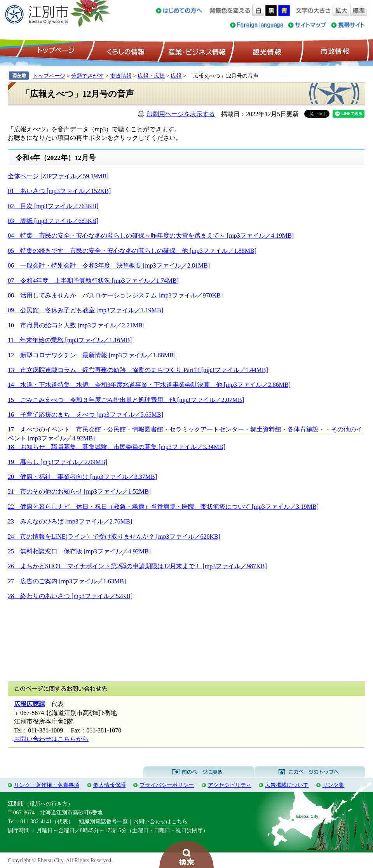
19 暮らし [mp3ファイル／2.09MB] (58, 462)
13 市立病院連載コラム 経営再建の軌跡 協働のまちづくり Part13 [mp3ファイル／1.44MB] (138, 370)
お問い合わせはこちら (160, 821)
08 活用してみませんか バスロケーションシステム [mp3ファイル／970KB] (115, 295)
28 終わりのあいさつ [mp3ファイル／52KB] (70, 596)
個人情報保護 (110, 785)
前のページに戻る (199, 772)
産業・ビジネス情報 (195, 51)
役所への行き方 (49, 804)
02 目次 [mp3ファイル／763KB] (53, 206)
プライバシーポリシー (167, 785)
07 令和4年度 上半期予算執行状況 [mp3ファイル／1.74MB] (93, 281)
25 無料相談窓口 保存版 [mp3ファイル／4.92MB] (79, 551)
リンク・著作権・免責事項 (47, 785)
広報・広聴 (151, 76)
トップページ (55, 51)
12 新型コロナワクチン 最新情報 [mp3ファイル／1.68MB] (92, 355)
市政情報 (334, 51)
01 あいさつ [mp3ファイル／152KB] (59, 191)
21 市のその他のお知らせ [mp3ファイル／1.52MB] (79, 491)
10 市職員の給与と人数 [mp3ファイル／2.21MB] (76, 325)
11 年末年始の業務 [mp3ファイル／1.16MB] (70, 340)
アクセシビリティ (230, 785)
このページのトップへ (310, 772)
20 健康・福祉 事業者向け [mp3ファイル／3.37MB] (82, 477)
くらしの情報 (125, 51)
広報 (176, 76)
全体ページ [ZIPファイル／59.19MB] (58, 176)
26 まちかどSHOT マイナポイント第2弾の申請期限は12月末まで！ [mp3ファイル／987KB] (137, 566)
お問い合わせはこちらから (51, 739)
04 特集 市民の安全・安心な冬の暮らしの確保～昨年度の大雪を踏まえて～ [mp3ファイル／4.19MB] (151, 236)
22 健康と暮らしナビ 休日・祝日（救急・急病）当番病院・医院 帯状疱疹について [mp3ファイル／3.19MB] (163, 507)
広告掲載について (287, 785)
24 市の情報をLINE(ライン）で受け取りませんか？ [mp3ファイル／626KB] (114, 537)
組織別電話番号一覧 (103, 821)
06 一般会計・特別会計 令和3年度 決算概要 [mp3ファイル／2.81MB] (109, 265)
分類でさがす (87, 76)
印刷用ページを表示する (181, 114)
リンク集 (333, 785)
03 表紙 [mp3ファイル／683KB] (53, 221)
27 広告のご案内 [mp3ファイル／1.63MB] (67, 581)
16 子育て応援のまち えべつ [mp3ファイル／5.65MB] (85, 415)
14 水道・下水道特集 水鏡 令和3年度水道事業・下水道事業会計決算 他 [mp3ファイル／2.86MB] (149, 385)
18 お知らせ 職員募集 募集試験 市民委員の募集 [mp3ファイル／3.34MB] (117, 447)
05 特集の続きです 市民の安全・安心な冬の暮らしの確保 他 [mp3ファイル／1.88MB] (132, 251)
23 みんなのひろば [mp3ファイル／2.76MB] (70, 521)
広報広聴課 (30, 704)
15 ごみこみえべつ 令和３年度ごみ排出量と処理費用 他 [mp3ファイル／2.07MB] (126, 400)
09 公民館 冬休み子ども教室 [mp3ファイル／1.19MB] (85, 310)
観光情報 (266, 51)
